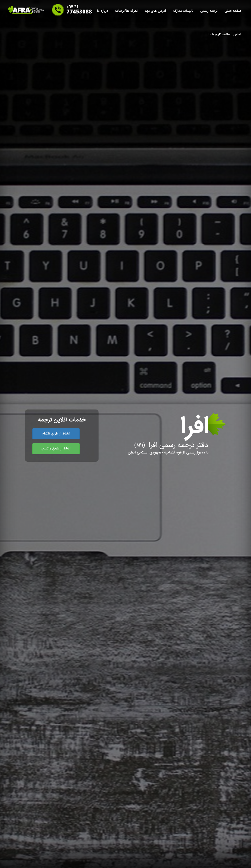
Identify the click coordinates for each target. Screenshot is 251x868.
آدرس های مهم (155, 11)
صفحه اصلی (233, 11)
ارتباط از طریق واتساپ (56, 449)
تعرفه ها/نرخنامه (126, 11)
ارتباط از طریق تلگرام (56, 434)
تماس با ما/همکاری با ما (225, 35)
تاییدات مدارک (183, 11)
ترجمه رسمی (209, 11)
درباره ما (103, 11)
